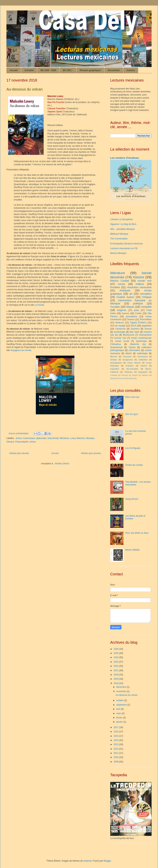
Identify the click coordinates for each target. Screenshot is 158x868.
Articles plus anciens (91, 453)
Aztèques (125, 290)
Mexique (90, 438)
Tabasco (145, 375)
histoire (139, 277)
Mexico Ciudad (120, 281)
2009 (116, 762)
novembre (122, 691)
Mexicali (125, 375)
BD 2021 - (68, 70)
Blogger (107, 861)
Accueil (14, 70)
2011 (116, 753)
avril (119, 709)
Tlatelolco (128, 372)
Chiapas (147, 297)
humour (126, 313)
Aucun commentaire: (19, 433)
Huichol (144, 366)
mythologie (142, 353)
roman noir (145, 281)
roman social (122, 341)
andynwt (88, 861)
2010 (116, 757)
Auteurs (131, 70)
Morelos (114, 357)
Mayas (130, 307)
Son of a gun (132, 414)
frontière (115, 287)
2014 (116, 740)
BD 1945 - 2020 (48, 70)
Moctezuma (129, 335)
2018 (116, 683)
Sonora (148, 329)
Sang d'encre (132, 499)
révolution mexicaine (139, 287)
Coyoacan (127, 357)
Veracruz (120, 323)
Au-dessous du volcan (25, 89)
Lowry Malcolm (78, 438)
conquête (146, 307)
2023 (116, 662)
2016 (116, 732)
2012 (116, 749)
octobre (120, 700)
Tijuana (132, 347)
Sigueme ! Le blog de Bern (123, 224)
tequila (131, 378)
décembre (122, 687)
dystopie (114, 378)
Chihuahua (116, 344)
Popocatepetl (22, 442)
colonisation (134, 350)
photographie (116, 363)
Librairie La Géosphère (121, 219)
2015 (116, 736)
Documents (114, 70)
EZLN (133, 326)
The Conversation (119, 239)
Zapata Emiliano (138, 323)
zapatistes (147, 326)
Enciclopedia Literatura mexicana (126, 244)
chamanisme (145, 335)
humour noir (120, 338)
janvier (120, 722)
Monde (84, 323)
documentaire (132, 369)
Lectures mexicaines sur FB (124, 248)
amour (19, 438)
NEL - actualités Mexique (122, 229)
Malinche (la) (138, 344)
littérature (64, 438)
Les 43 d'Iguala (133, 448)
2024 (116, 657)
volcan (33, 442)
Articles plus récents (19, 453)
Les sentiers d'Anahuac (125, 158)
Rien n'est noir (132, 397)
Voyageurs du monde (21, 350)
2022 (116, 666)
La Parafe (39, 305)
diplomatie (41, 438)
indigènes (122, 310)
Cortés (138, 313)
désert (129, 353)
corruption (146, 294)
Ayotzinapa (141, 341)
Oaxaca (10, 442)
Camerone (121, 329)
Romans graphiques (90, 70)
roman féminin (134, 363)
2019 (116, 679)
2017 (116, 727)
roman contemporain (141, 338)
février (120, 718)
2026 (116, 649)
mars (119, 713)
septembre (122, 705)
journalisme (131, 317)
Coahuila (114, 375)
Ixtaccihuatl (53, 438)
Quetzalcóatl (116, 347)
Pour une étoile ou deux (137, 533)
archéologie (119, 332)
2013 (116, 744)
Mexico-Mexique (118, 253)
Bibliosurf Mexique (119, 234)
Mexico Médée (132, 550)
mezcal (123, 378)
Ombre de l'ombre (134, 465)
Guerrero (135, 329)
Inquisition (115, 369)
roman (122, 284)
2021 (116, 670)
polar (136, 310)
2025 (116, 653)
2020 (116, 675)
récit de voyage (118, 326)
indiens (140, 284)
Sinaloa (114, 360)
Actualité (29, 70)
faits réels (134, 332)
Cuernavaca (29, 438)
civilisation (143, 360)
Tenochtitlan (146, 319)
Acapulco (130, 366)
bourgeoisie (128, 360)
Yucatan (115, 307)
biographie (143, 372)
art (131, 294)
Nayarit (135, 375)
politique (138, 303)
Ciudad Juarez (125, 297)
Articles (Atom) (62, 464)
